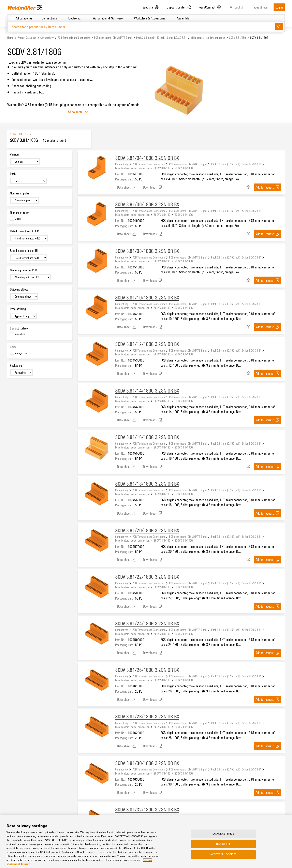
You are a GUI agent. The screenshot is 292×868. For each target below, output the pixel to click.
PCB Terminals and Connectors (74, 38)
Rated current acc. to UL (24, 251)
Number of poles (20, 193)
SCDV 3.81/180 (237, 38)
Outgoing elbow (19, 290)
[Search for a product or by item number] (141, 27)
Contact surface (19, 328)
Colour (14, 347)
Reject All (223, 844)
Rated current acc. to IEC (24, 231)
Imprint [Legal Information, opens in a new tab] (26, 864)
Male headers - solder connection (208, 38)
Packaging (16, 366)
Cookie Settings (223, 834)
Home (10, 38)
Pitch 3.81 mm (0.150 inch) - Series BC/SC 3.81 (161, 38)
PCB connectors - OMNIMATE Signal (113, 38)
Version (14, 155)
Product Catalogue (27, 38)
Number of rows (19, 213)
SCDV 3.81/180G (184, 168)
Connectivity (47, 38)
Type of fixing (18, 309)
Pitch (13, 174)
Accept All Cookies (223, 855)
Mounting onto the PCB (24, 270)
